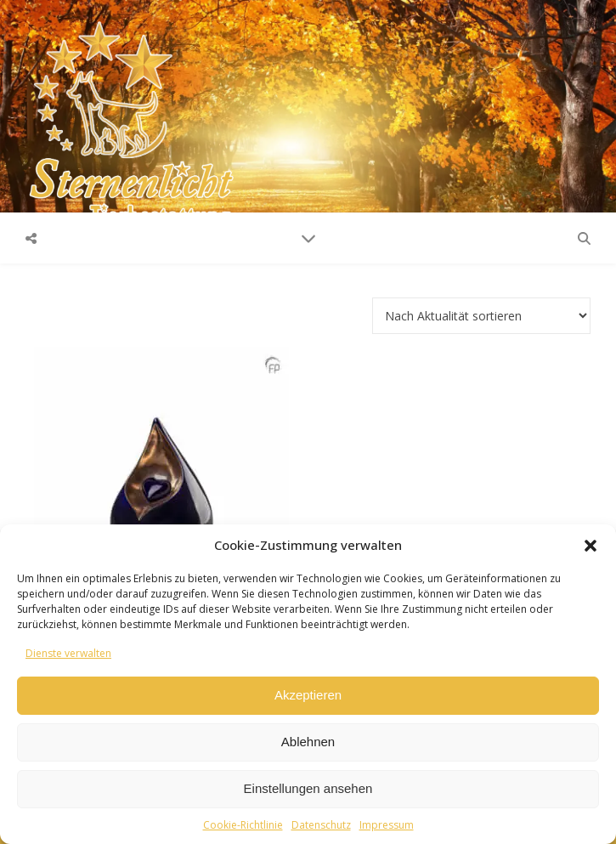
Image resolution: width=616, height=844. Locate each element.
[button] (591, 546)
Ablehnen (308, 742)
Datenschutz (321, 825)
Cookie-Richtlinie (243, 825)
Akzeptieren (308, 695)
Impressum (387, 825)
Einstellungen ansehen (308, 788)
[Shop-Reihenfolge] (481, 316)
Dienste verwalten (68, 653)
